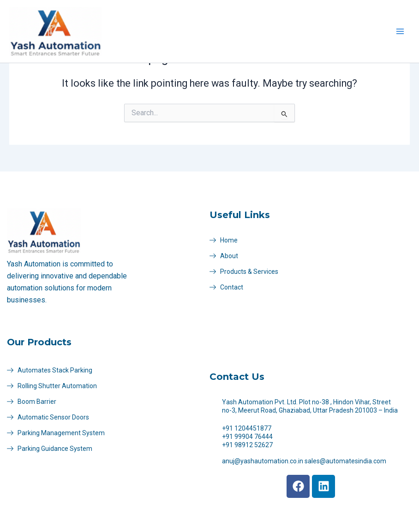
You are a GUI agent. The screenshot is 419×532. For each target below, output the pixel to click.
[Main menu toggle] (400, 31)
